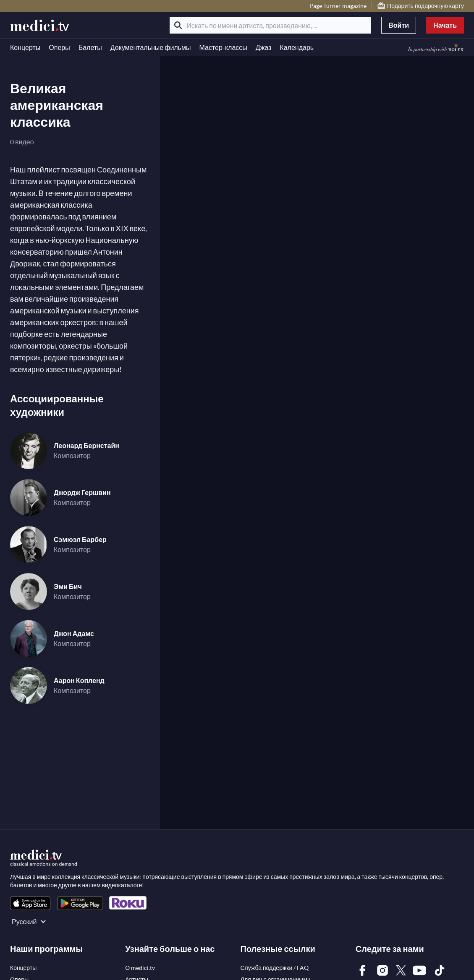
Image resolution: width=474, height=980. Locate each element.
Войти (399, 25)
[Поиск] (178, 25)
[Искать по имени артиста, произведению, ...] (270, 25)
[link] (30, 903)
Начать (445, 25)
